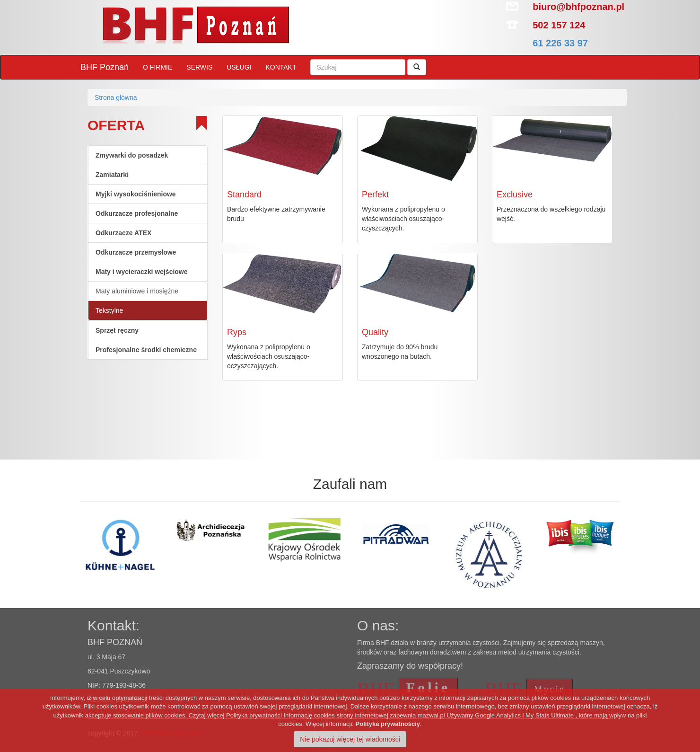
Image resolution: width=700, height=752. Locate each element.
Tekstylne (109, 310)
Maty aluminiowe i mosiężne (137, 291)
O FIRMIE (157, 67)
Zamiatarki (112, 175)
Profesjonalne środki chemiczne (146, 350)
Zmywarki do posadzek (132, 155)
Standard (244, 195)
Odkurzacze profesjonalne (137, 213)
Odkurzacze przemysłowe (136, 252)
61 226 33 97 (560, 43)
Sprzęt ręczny (117, 330)
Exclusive (515, 195)
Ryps (237, 332)
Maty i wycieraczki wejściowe (142, 272)
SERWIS (199, 67)
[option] (78, 531)
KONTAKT (281, 67)
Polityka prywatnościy (388, 724)
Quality (375, 332)
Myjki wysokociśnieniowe (136, 194)
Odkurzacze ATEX (123, 233)
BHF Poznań (105, 67)
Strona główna (116, 97)
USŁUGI (239, 67)
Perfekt (375, 195)
